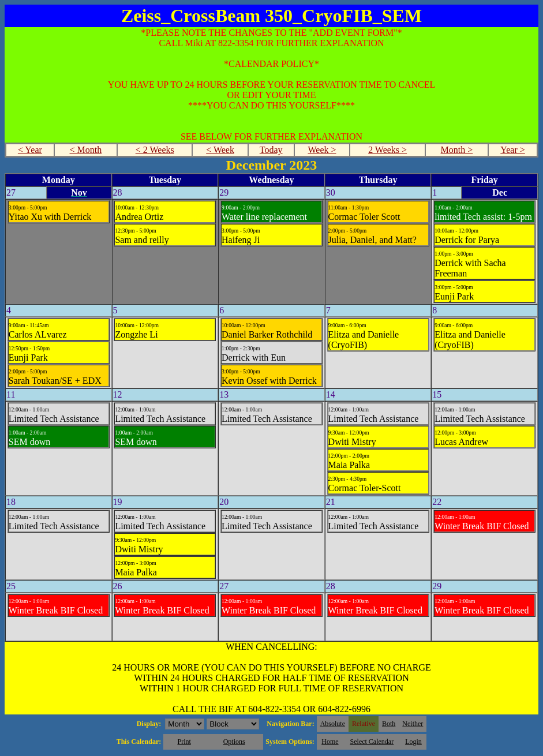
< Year (30, 150)
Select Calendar (372, 742)
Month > (457, 150)
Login (413, 742)
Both (389, 724)
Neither (413, 724)
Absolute (333, 724)
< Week (220, 150)
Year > (513, 150)
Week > (322, 150)
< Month (86, 150)
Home (330, 742)
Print (184, 742)
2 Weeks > (387, 150)
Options (234, 742)
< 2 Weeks (155, 150)
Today (271, 150)
